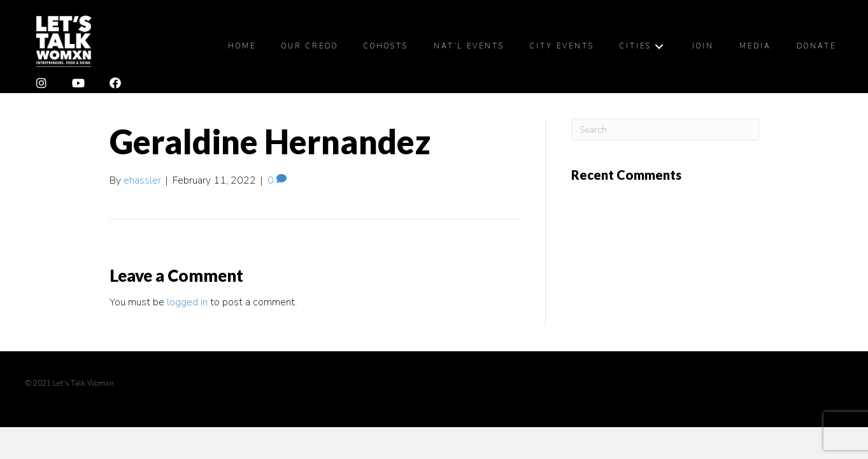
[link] (242, 47)
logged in (187, 302)
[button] (41, 84)
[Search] (665, 129)
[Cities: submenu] (659, 46)
